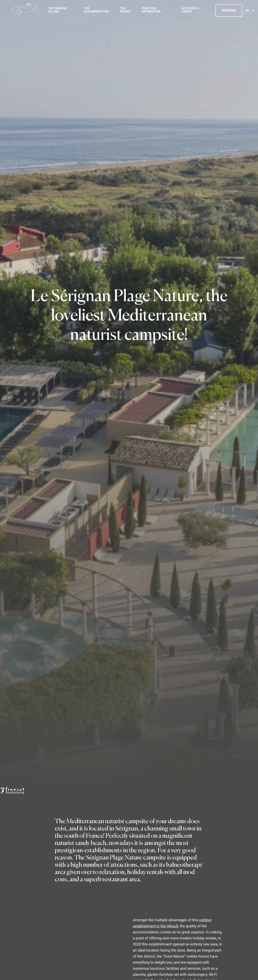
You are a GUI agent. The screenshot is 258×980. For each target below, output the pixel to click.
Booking (229, 10)
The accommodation (96, 10)
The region (125, 10)
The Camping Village (57, 10)
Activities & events (190, 10)
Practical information (151, 10)
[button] (6, 976)
